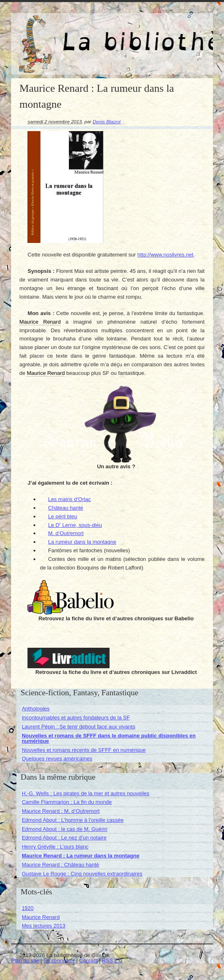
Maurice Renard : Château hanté (61, 865)
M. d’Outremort (66, 533)
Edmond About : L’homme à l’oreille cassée (73, 820)
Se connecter (59, 961)
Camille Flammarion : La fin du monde (67, 802)
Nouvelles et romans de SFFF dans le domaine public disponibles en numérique (109, 738)
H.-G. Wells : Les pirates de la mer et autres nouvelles (86, 793)
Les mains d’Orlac (69, 499)
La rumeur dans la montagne (82, 542)
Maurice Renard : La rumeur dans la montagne (81, 856)
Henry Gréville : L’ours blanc (55, 847)
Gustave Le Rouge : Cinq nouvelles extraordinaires (82, 874)
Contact (88, 961)
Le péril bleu (63, 516)
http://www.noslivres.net (166, 255)
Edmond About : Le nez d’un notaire (64, 838)
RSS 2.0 (112, 961)
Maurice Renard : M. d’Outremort (61, 811)
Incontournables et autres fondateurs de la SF (76, 718)
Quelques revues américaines (57, 759)
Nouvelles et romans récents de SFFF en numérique (84, 750)
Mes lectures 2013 (43, 926)
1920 (28, 908)
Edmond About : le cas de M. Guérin (65, 829)
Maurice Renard (41, 917)
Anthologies (36, 709)
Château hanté (65, 508)
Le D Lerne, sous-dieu (75, 525)
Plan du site (25, 961)
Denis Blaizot (107, 121)
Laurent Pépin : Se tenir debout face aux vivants (79, 727)
